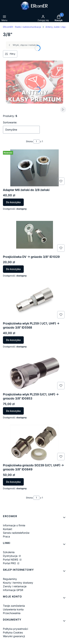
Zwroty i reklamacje (15, 586)
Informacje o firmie (14, 525)
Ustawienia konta (13, 609)
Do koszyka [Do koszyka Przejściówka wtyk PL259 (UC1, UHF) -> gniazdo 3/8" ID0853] (13, 411)
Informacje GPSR (13, 590)
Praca (6, 536)
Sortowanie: (10, 122)
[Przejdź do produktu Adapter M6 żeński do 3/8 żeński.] (34, 168)
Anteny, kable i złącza (57, 27)
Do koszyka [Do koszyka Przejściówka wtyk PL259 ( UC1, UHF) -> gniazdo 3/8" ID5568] (13, 340)
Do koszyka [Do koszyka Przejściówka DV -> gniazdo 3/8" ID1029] (13, 269)
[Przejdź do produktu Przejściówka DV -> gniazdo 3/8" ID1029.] (34, 235)
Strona (29, 141)
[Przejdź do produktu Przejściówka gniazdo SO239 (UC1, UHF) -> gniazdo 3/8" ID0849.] (34, 443)
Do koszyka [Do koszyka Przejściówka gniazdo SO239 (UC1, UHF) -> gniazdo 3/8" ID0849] (13, 482)
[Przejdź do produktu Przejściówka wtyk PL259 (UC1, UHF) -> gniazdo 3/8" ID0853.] (34, 372)
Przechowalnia (12, 613)
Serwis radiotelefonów (16, 533)
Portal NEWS (11, 560)
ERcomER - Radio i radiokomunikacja (22, 27)
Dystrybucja (11, 556)
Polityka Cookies (13, 632)
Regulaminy (10, 579)
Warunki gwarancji (14, 636)
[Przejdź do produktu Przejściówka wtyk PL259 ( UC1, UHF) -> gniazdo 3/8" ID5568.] (34, 301)
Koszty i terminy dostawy (18, 583)
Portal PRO (10, 563)
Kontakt (8, 529)
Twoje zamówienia (14, 606)
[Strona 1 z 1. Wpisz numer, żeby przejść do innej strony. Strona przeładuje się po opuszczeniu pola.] (36, 141)
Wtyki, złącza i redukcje (23, 45)
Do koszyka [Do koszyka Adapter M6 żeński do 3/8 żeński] (13, 202)
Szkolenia (9, 552)
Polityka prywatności (15, 629)
